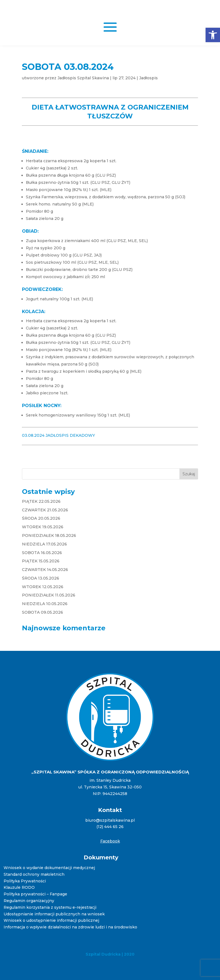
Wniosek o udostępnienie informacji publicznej (51, 920)
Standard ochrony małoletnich (34, 874)
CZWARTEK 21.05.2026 (45, 510)
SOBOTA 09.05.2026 (42, 612)
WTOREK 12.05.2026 (43, 587)
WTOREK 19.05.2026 (43, 527)
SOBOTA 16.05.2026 (42, 553)
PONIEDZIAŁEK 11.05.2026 (49, 595)
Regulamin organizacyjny (29, 901)
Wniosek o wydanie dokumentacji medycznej (49, 868)
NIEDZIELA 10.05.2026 (45, 604)
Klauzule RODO (19, 887)
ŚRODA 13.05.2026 (41, 578)
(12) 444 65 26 (110, 827)
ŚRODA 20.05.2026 (41, 518)
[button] (213, 35)
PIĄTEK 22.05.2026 (41, 501)
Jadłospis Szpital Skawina (83, 78)
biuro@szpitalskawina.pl (110, 820)
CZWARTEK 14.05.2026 (45, 570)
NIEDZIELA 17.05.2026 (44, 544)
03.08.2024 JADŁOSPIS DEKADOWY (58, 435)
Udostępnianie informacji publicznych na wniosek (54, 914)
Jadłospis (148, 78)
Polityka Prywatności (25, 881)
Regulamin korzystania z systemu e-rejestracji (50, 907)
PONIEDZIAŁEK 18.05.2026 (49, 535)
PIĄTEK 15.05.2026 (41, 561)
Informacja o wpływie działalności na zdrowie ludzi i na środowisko (70, 927)
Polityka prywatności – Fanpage (35, 894)
